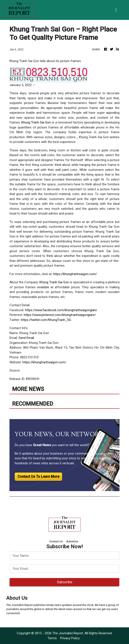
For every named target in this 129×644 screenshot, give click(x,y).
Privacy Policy (70, 638)
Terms (52, 638)
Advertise (72, 541)
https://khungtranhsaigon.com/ (75, 274)
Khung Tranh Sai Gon (36, 122)
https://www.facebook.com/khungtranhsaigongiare (61, 310)
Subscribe (65, 582)
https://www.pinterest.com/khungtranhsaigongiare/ (60, 315)
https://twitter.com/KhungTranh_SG (46, 320)
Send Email (26, 338)
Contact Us (56, 541)
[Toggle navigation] (116, 10)
